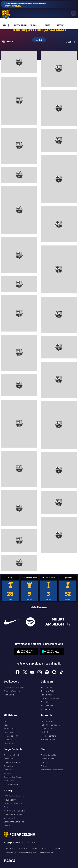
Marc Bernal (9, 743)
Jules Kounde (47, 706)
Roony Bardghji (48, 739)
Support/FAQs (10, 773)
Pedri (6, 725)
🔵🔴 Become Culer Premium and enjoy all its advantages (25, 5)
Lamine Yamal (47, 729)
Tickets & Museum (12, 762)
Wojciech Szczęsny (12, 691)
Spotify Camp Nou (49, 755)
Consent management (28, 852)
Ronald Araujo (47, 695)
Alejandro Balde (48, 691)
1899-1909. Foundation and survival (14, 816)
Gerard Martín (47, 702)
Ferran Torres (47, 721)
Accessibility (47, 848)
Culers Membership (12, 755)
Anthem (44, 766)
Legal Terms (9, 848)
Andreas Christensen (50, 698)
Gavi (6, 721)
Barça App (8, 766)
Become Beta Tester (12, 777)
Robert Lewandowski (50, 725)
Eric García (45, 709)
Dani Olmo (8, 739)
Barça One (8, 759)
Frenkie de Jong (11, 736)
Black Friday (9, 781)
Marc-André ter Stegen (14, 687)
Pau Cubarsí (46, 687)
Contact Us (59, 848)
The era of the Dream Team (13, 805)
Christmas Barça (11, 784)
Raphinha (45, 732)
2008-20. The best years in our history (14, 798)
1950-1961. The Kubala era (15, 811)
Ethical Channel (48, 759)
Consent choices (47, 852)
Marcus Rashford (48, 736)
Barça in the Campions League (14, 824)
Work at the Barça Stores (52, 770)
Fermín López (10, 729)
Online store (9, 770)
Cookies (35, 848)
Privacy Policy (23, 848)
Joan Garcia (9, 695)
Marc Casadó (9, 732)
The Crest (45, 762)
